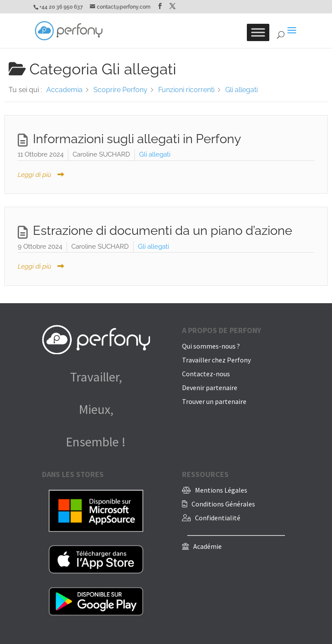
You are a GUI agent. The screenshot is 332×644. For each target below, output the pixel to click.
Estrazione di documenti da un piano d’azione (163, 231)
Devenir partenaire (210, 388)
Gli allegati (155, 154)
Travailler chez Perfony (216, 360)
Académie (207, 546)
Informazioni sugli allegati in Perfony (137, 139)
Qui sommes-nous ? (211, 346)
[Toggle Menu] (258, 32)
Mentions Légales (221, 490)
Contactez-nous (206, 374)
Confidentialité (218, 518)
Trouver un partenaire (214, 401)
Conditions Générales (223, 504)
